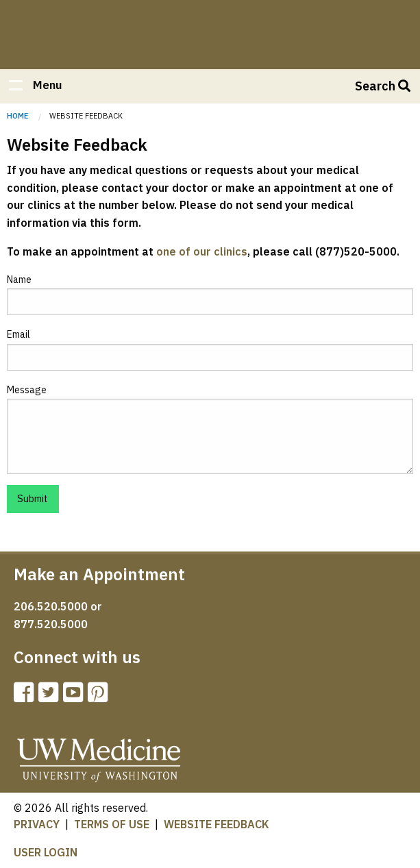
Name (19, 280)
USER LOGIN (46, 852)
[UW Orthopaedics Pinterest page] (100, 697)
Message (27, 390)
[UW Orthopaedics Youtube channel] (75, 697)
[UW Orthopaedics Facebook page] (26, 697)
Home (210, 29)
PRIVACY (37, 824)
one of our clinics (202, 251)
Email (18, 334)
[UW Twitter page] (51, 697)
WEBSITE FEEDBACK (217, 824)
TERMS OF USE (112, 824)
